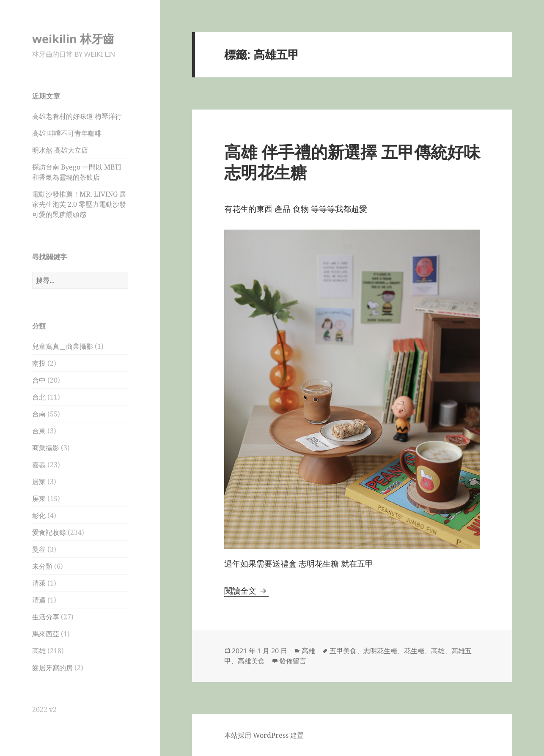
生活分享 (46, 617)
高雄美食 (251, 661)
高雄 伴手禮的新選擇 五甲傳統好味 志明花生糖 (352, 162)
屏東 (39, 499)
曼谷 (39, 549)
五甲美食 (343, 651)
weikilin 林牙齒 (73, 39)
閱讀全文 (246, 591)
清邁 (39, 600)
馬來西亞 (46, 634)
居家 (39, 482)
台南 (39, 414)
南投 (39, 363)
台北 (39, 397)
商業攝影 (46, 448)
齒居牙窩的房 (52, 668)
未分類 (42, 566)
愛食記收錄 (49, 532)
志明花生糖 (380, 651)
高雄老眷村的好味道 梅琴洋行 (77, 116)
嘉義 (39, 465)
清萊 (39, 583)
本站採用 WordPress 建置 (264, 735)
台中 (39, 380)
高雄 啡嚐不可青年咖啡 (67, 133)
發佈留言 (293, 661)
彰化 (39, 515)
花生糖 (414, 651)
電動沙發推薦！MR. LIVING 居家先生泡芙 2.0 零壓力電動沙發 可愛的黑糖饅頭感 (79, 204)
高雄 (39, 651)
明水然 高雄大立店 (60, 150)
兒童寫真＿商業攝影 (63, 346)
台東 (39, 431)
